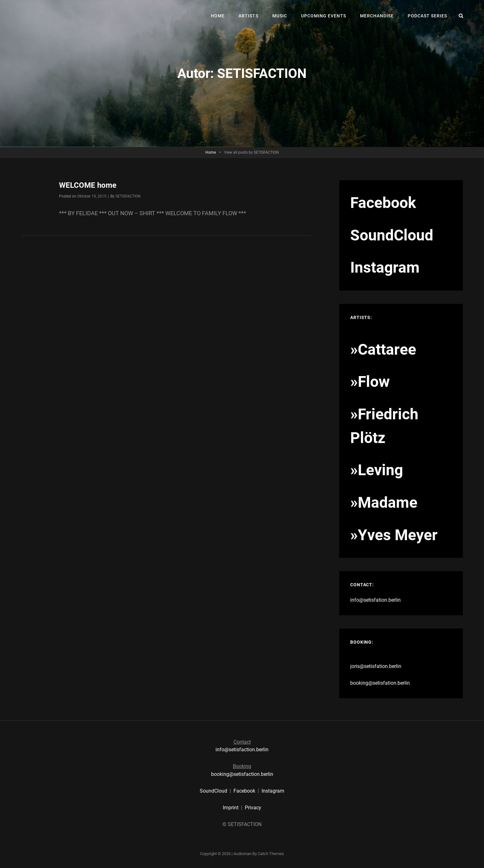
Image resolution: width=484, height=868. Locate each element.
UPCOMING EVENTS (324, 16)
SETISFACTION (128, 196)
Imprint (231, 808)
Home (211, 152)
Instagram (273, 791)
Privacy (253, 808)
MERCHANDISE (377, 16)
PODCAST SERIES (427, 16)
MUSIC (280, 16)
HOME (218, 16)
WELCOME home (88, 185)
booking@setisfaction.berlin (242, 774)
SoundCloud (213, 791)
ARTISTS (248, 16)
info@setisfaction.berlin (242, 750)
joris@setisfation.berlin (376, 666)
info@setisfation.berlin (375, 600)
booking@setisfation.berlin (380, 683)
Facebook (244, 791)
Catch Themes (271, 854)
